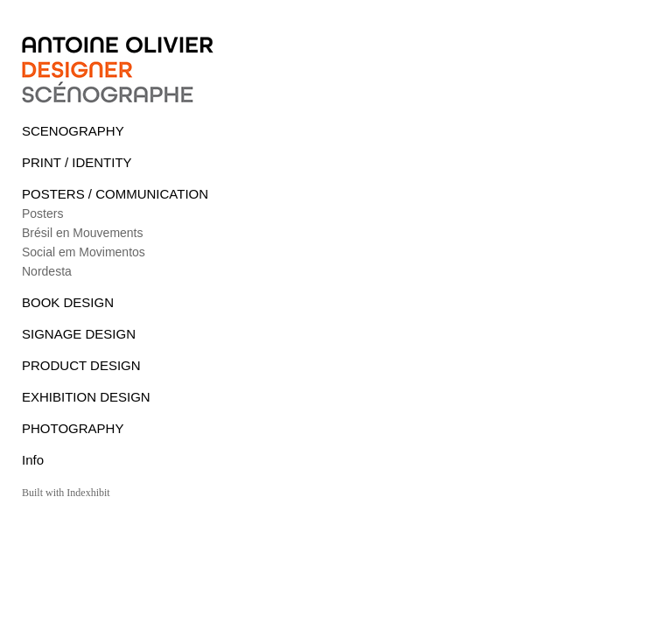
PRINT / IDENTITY (77, 162)
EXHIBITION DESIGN (86, 397)
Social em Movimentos (84, 252)
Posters (42, 213)
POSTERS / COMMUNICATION (115, 194)
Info (33, 460)
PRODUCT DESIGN (81, 365)
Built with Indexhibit (66, 493)
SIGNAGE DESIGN (79, 334)
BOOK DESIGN (68, 302)
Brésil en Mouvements (83, 233)
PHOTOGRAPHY (73, 428)
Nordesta (47, 271)
